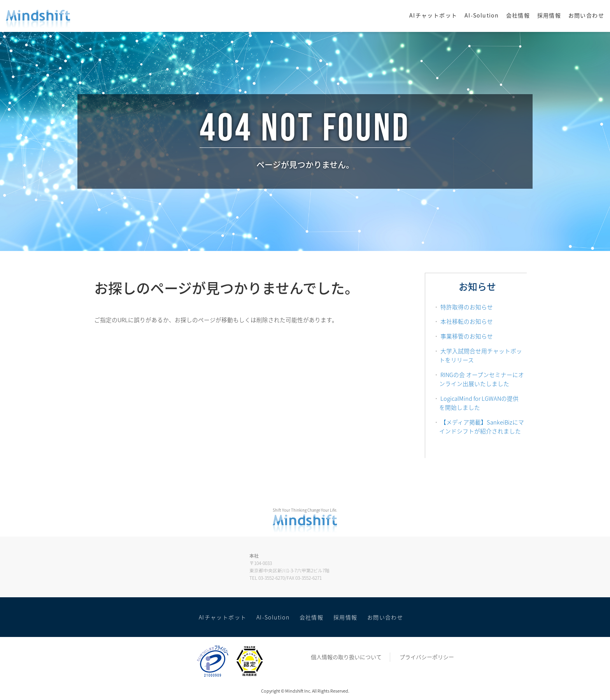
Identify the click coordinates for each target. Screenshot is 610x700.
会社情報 (518, 15)
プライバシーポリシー (427, 657)
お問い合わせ (586, 15)
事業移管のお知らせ (467, 336)
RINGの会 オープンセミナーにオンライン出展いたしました (482, 379)
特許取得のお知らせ (467, 307)
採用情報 (549, 15)
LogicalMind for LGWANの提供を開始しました (479, 403)
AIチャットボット (433, 15)
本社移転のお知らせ (467, 321)
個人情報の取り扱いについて (346, 657)
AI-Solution (482, 15)
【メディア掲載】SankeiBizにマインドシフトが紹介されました (482, 427)
